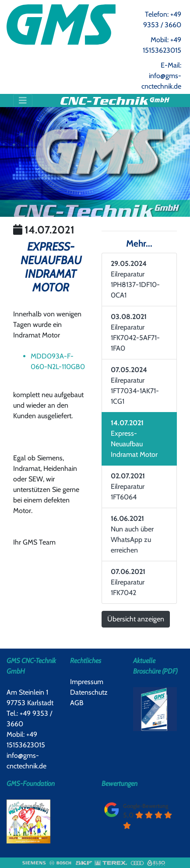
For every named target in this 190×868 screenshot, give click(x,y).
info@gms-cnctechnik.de (26, 761)
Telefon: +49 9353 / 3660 (162, 20)
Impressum (87, 682)
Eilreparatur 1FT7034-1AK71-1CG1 (135, 386)
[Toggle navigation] (23, 100)
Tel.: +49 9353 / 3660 (29, 719)
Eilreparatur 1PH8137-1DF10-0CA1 (135, 279)
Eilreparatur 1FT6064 (128, 486)
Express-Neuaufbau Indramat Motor (134, 439)
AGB (77, 703)
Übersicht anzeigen (136, 619)
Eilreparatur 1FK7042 (128, 582)
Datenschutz (89, 692)
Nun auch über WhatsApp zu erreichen (132, 534)
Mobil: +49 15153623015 (162, 45)
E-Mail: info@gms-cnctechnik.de (161, 76)
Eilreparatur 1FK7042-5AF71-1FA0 (135, 332)
